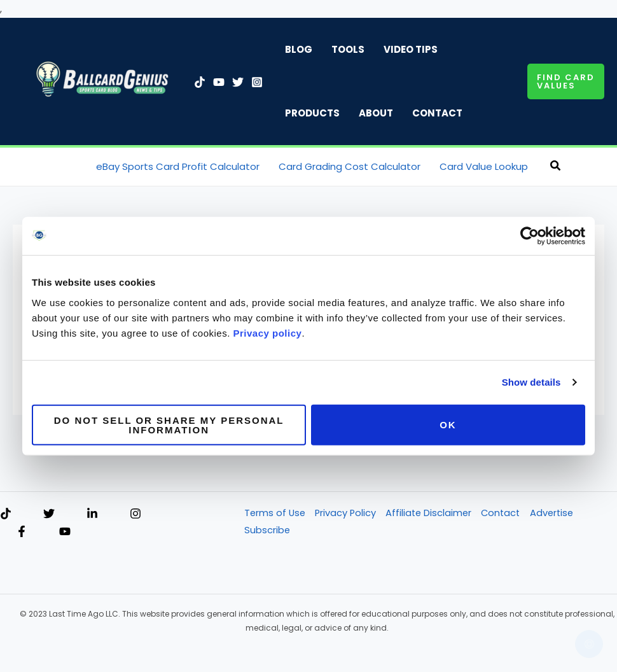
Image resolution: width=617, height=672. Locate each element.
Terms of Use (274, 514)
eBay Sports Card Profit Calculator (178, 166)
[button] (566, 81)
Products (312, 113)
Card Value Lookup (484, 166)
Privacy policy (268, 332)
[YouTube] (219, 82)
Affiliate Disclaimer (431, 514)
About (376, 113)
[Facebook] (22, 533)
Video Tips (411, 49)
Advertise (558, 514)
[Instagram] (257, 82)
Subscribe (266, 532)
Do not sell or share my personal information (169, 424)
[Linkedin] (92, 515)
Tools (348, 49)
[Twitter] (238, 82)
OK (448, 425)
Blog (299, 49)
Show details (531, 382)
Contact (437, 113)
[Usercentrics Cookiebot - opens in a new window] (530, 236)
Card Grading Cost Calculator (350, 166)
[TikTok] (200, 82)
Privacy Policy (347, 514)
